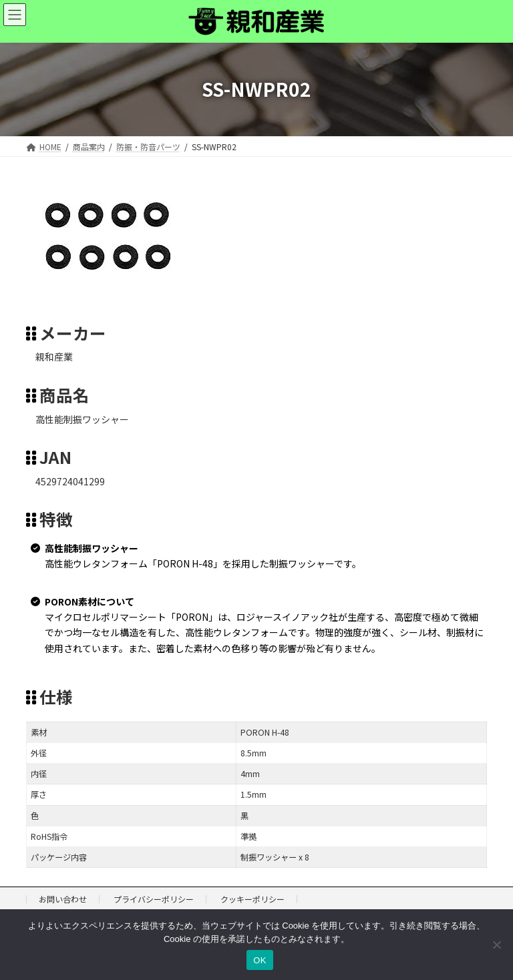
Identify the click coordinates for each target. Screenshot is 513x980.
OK (260, 960)
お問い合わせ (63, 899)
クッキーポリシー (252, 899)
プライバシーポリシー (154, 899)
